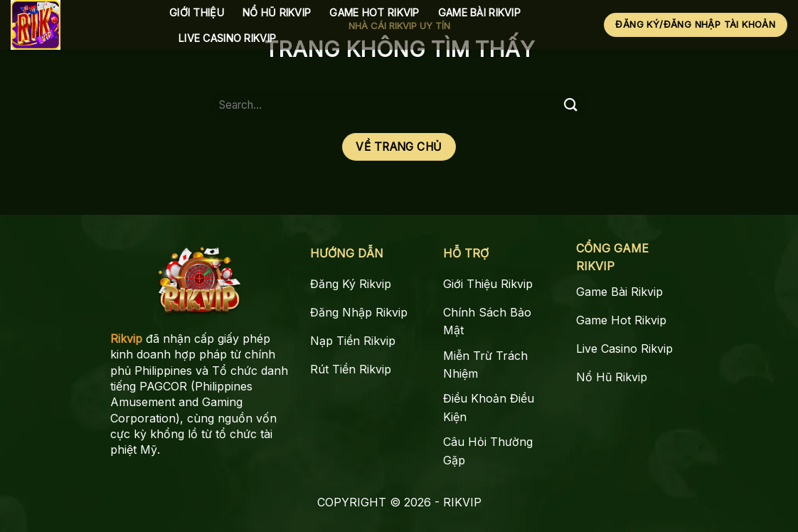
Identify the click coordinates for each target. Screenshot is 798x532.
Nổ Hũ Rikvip (277, 12)
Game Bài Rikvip (479, 12)
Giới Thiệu (197, 12)
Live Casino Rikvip (227, 38)
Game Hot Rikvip (374, 12)
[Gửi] (570, 105)
